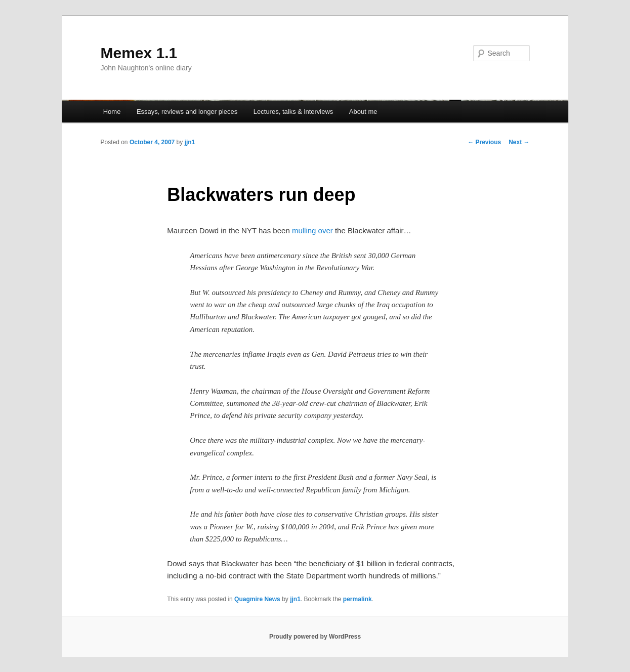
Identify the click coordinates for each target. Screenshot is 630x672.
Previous (484, 142)
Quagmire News (257, 599)
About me (363, 112)
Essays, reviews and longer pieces (187, 112)
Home (112, 112)
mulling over (312, 230)
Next (519, 142)
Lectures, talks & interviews (293, 112)
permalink (358, 599)
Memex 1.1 (139, 53)
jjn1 (190, 142)
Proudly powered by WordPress (315, 637)
